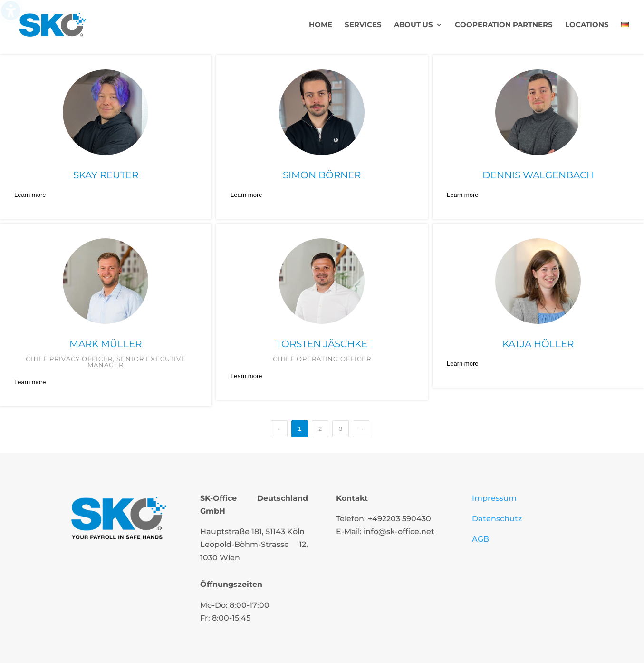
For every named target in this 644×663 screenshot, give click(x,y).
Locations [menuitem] (587, 25)
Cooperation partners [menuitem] (504, 25)
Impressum (494, 498)
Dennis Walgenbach (538, 175)
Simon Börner (322, 175)
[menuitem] (625, 35)
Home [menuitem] (321, 25)
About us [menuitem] (413, 25)
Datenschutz (497, 519)
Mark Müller (106, 344)
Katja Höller (538, 344)
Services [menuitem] (363, 25)
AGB (481, 539)
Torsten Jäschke (322, 344)
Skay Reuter (106, 175)
